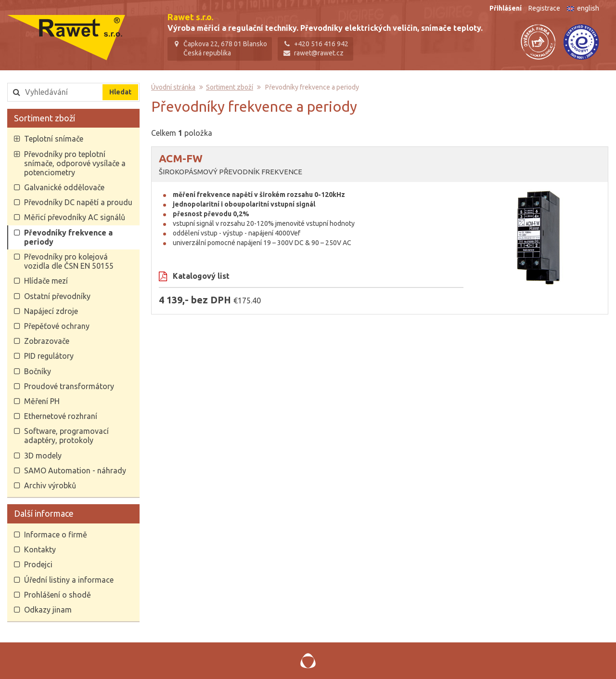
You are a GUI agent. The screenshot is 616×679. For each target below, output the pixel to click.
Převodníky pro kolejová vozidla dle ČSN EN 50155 (68, 263)
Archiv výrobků (50, 487)
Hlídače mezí (45, 283)
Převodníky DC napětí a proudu (78, 204)
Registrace (544, 8)
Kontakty (39, 551)
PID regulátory (48, 358)
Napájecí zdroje (51, 313)
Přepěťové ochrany (56, 327)
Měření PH (41, 403)
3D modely (42, 457)
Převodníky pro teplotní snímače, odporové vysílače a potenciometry (74, 165)
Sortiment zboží (45, 119)
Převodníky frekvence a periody (68, 239)
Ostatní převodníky (57, 298)
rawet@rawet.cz (320, 53)
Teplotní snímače (53, 141)
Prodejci (38, 566)
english (583, 8)
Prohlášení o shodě (57, 596)
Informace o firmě (55, 536)
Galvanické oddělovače (64, 189)
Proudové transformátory (69, 388)
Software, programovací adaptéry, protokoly (66, 437)
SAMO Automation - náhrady (75, 472)
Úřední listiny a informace (68, 581)
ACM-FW (181, 160)
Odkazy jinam (47, 611)
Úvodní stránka (174, 89)
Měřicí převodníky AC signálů (74, 219)
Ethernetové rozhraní (60, 418)
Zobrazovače (46, 343)
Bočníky (37, 373)
